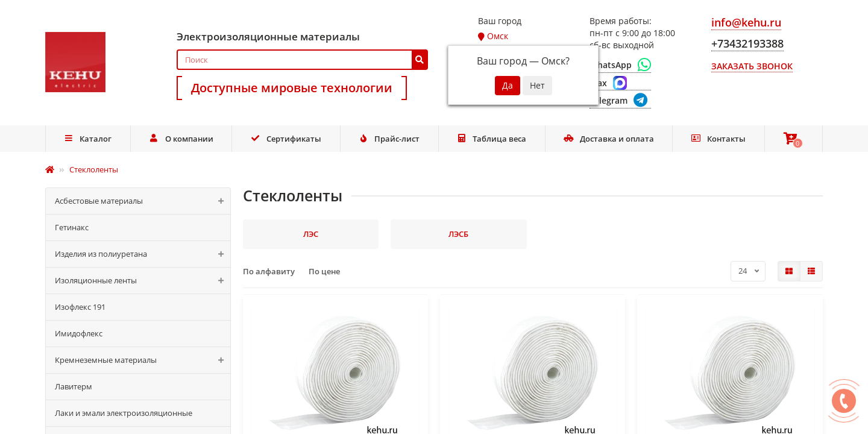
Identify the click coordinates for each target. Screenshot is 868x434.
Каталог (88, 139)
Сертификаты (286, 139)
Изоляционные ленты (143, 281)
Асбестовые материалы (143, 201)
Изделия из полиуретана (143, 254)
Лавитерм (74, 386)
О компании (181, 139)
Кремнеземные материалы (143, 360)
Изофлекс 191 (80, 307)
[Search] (302, 60)
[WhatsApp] (620, 65)
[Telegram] (620, 101)
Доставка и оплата (609, 139)
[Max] (620, 83)
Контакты (718, 139)
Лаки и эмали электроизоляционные (124, 413)
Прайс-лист (389, 139)
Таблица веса (492, 139)
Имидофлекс (79, 333)
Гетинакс (72, 227)
